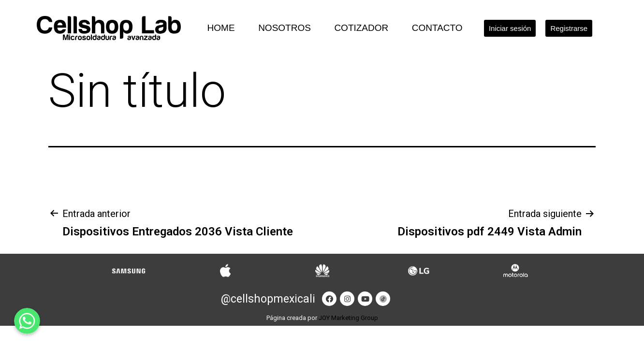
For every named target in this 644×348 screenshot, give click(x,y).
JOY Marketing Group (348, 318)
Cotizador (361, 28)
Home (221, 28)
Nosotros (285, 28)
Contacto (437, 28)
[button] (510, 28)
